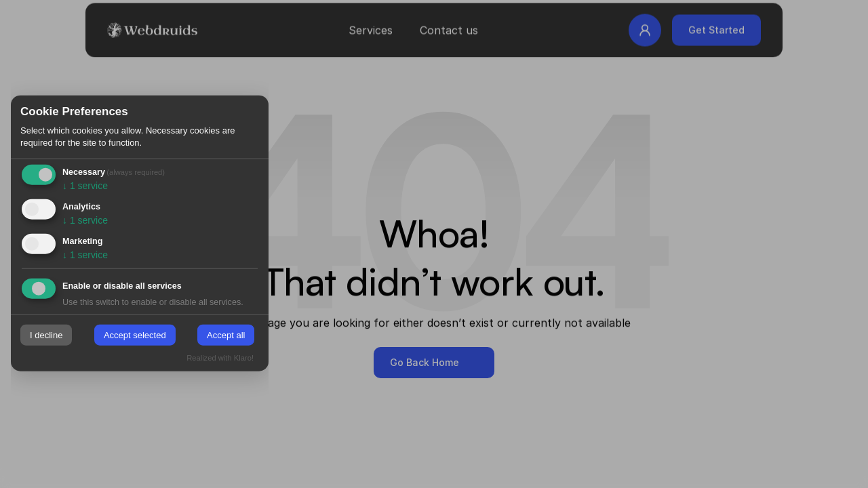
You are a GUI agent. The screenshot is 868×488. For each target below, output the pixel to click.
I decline (46, 335)
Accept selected (135, 335)
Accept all (226, 335)
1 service (85, 186)
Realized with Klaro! (220, 357)
